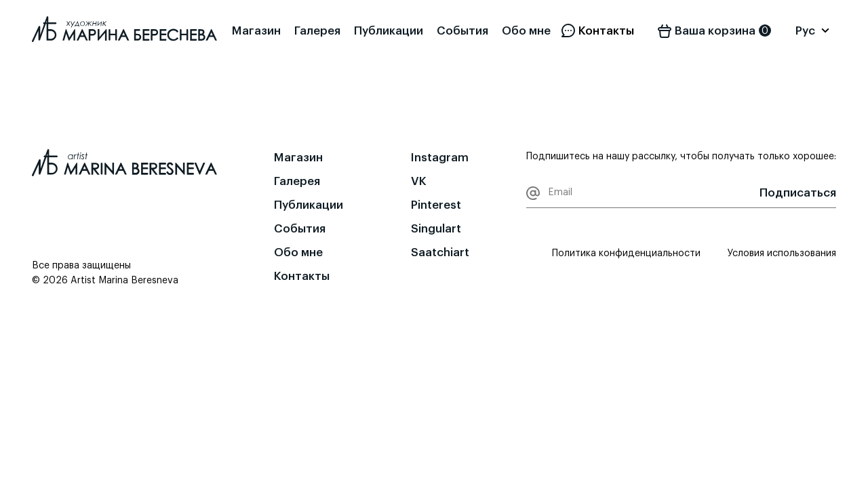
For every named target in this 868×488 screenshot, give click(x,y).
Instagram (440, 158)
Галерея (317, 31)
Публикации (389, 31)
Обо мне (526, 31)
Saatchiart (440, 252)
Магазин (256, 31)
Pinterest (436, 205)
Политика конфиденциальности (626, 253)
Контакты (302, 276)
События (462, 31)
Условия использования (782, 253)
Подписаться (798, 193)
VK (419, 181)
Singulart (436, 229)
